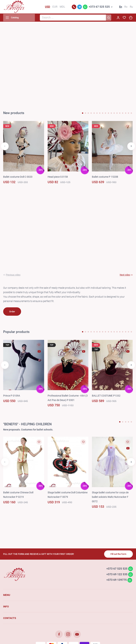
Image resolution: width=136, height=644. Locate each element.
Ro (126, 7)
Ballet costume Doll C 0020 (18, 177)
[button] (83, 114)
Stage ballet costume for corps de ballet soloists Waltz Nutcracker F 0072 (110, 498)
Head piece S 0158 (58, 177)
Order (12, 312)
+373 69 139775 (117, 581)
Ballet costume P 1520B (105, 177)
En (121, 7)
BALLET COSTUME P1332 (106, 396)
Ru (131, 7)
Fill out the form (118, 555)
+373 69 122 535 (117, 575)
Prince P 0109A (12, 396)
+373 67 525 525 (99, 7)
